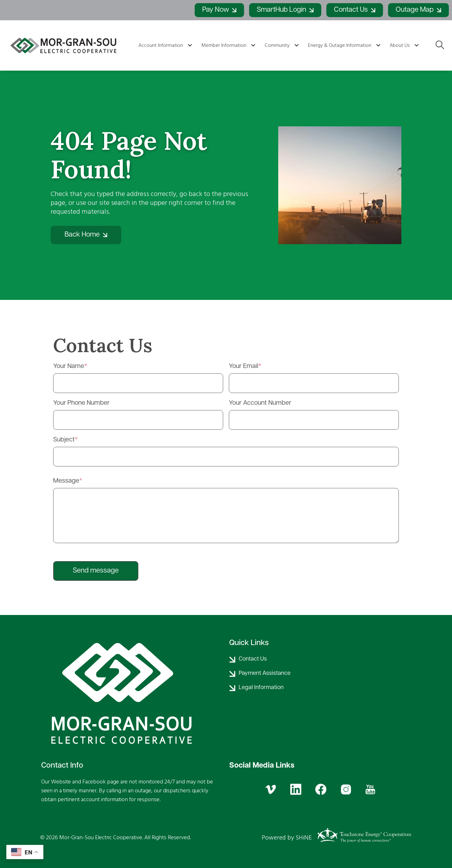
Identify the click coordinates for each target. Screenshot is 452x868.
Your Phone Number (81, 403)
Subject (64, 440)
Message (66, 481)
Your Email (244, 366)
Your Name (69, 366)
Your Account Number (260, 403)
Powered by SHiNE (287, 838)
